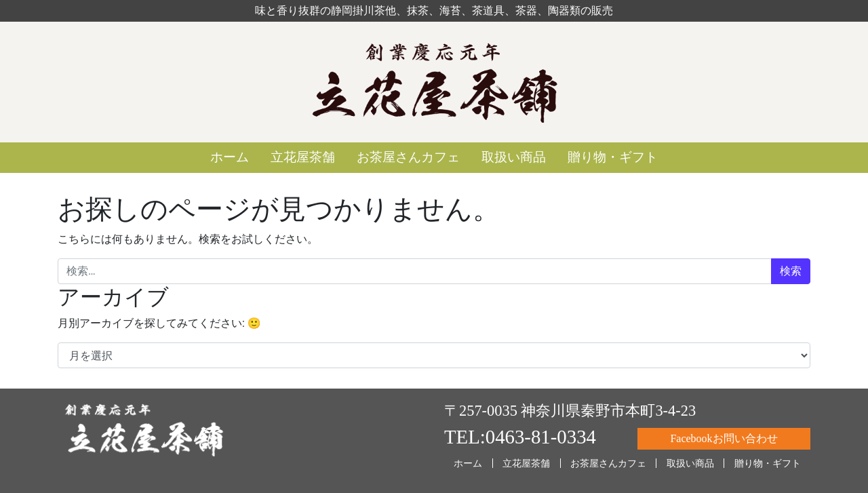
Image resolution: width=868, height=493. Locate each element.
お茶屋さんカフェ (408, 157)
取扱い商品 (514, 157)
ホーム (230, 157)
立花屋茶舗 (303, 157)
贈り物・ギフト (613, 157)
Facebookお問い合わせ (724, 438)
